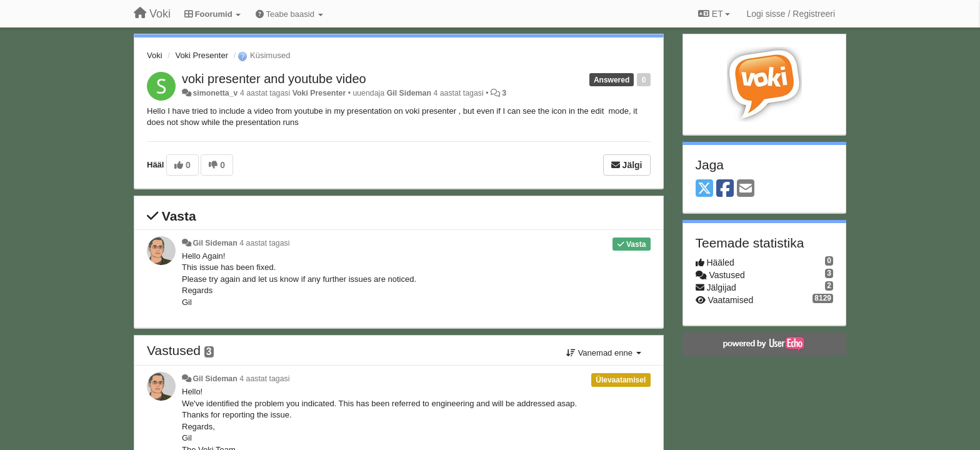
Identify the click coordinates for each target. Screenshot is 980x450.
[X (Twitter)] (704, 189)
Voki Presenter (202, 55)
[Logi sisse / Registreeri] (791, 14)
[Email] (746, 189)
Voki (155, 55)
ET (714, 14)
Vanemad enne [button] (603, 353)
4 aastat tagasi (264, 243)
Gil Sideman (409, 93)
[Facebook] (725, 189)
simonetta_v (215, 93)
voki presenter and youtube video (274, 79)
